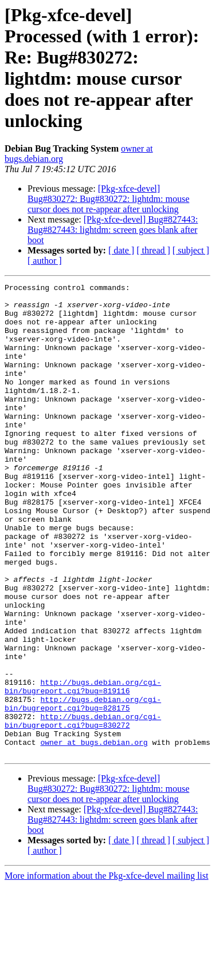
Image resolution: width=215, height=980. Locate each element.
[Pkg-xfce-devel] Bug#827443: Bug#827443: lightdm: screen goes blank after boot (113, 230)
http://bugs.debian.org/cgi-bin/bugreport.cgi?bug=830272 (83, 809)
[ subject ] (191, 250)
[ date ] (121, 250)
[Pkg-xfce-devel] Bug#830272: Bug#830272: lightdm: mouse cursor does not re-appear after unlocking (108, 199)
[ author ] (45, 261)
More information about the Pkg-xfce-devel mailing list (106, 970)
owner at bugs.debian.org (94, 835)
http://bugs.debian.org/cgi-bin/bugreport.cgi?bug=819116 (83, 768)
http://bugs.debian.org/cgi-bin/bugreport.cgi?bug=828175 (83, 788)
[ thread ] (153, 250)
